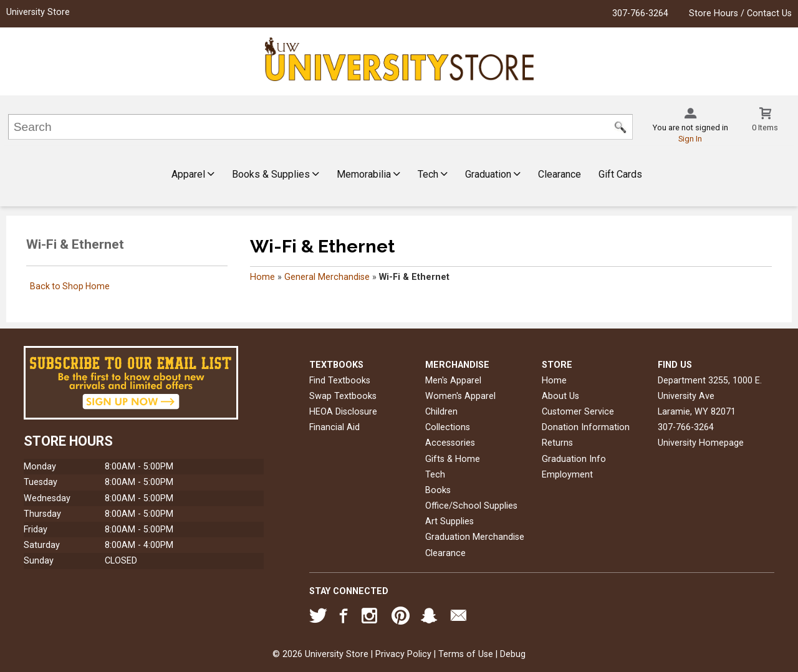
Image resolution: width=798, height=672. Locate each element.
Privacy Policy (403, 654)
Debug (513, 654)
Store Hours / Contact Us (740, 13)
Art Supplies (449, 521)
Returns (557, 443)
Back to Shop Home (70, 286)
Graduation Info (574, 459)
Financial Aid (334, 427)
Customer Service (578, 412)
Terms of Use (466, 654)
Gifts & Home (453, 459)
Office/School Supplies (471, 506)
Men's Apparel (453, 381)
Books (438, 490)
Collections (448, 427)
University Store (38, 12)
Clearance (560, 174)
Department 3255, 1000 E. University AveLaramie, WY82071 (710, 396)
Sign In (690, 139)
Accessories (450, 443)
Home (262, 277)
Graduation (493, 174)
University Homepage (701, 443)
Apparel (193, 174)
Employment (567, 475)
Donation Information (586, 427)
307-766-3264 (640, 13)
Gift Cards (620, 174)
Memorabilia (368, 174)
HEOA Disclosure (343, 412)
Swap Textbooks (343, 396)
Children (441, 412)
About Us (560, 396)
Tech (433, 174)
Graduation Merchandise (475, 537)
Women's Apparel (460, 396)
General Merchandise (327, 277)
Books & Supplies (276, 174)
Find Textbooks (340, 381)
